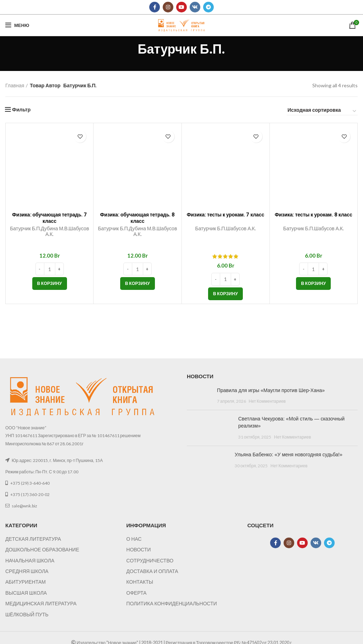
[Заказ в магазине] (322, 111)
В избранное (80, 136)
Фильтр (21, 110)
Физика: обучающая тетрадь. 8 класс (138, 218)
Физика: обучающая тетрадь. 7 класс (50, 218)
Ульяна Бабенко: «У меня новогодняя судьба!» (289, 455)
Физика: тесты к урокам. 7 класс (226, 218)
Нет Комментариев (267, 401)
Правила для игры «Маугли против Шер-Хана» (271, 390)
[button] (50, 284)
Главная (15, 85)
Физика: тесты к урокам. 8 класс (314, 218)
